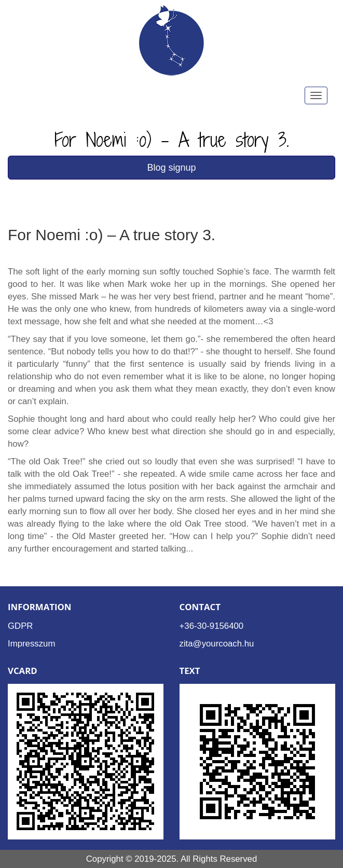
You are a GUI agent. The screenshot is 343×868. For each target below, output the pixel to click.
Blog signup (171, 168)
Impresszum (31, 644)
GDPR (20, 626)
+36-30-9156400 (212, 626)
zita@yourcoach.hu (217, 644)
